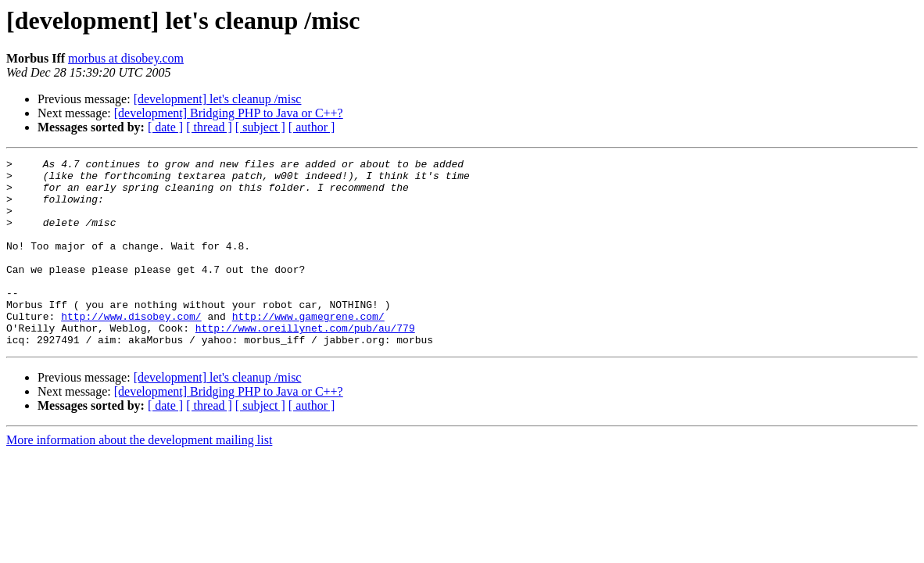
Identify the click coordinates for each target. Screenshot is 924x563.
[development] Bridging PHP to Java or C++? (229, 113)
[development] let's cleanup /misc (218, 99)
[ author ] (312, 127)
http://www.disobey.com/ (131, 349)
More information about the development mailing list (139, 477)
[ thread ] (209, 127)
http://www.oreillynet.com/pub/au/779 (305, 363)
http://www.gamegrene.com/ (308, 349)
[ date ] (165, 127)
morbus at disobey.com (126, 58)
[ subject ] (260, 127)
